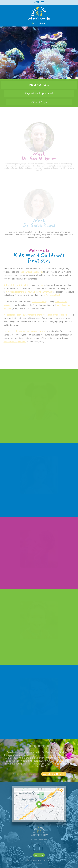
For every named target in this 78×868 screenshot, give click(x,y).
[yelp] (63, 774)
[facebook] (57, 774)
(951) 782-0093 (40, 23)
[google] (60, 774)
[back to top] (39, 855)
